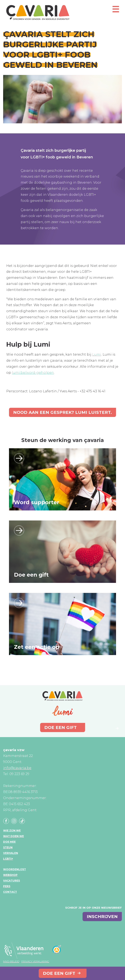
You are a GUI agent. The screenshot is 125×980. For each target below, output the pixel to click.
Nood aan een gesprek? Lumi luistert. (62, 412)
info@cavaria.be (17, 768)
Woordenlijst (15, 869)
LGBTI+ (8, 859)
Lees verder (19, 458)
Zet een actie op (37, 647)
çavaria (38, 12)
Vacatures (11, 881)
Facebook (6, 821)
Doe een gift (59, 973)
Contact (10, 892)
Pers (7, 886)
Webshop (10, 875)
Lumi (97, 354)
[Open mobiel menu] (116, 11)
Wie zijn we (12, 830)
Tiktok (22, 821)
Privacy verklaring (35, 961)
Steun (8, 847)
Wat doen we (13, 836)
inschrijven (102, 917)
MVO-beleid (11, 961)
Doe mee (9, 842)
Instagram (14, 821)
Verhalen (11, 853)
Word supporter (37, 502)
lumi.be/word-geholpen (33, 373)
